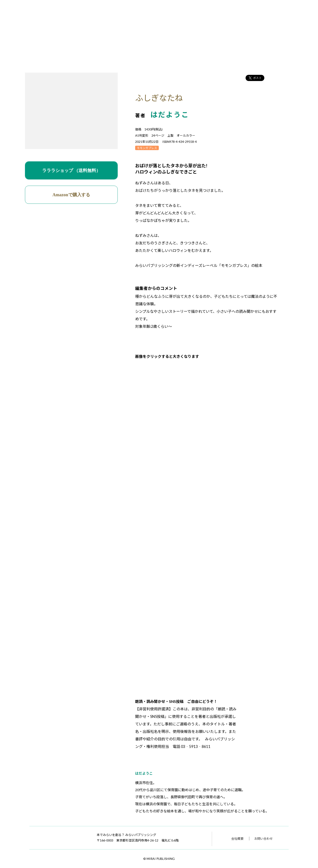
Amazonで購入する (71, 195)
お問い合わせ (263, 839)
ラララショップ (71, 170)
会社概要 (237, 839)
